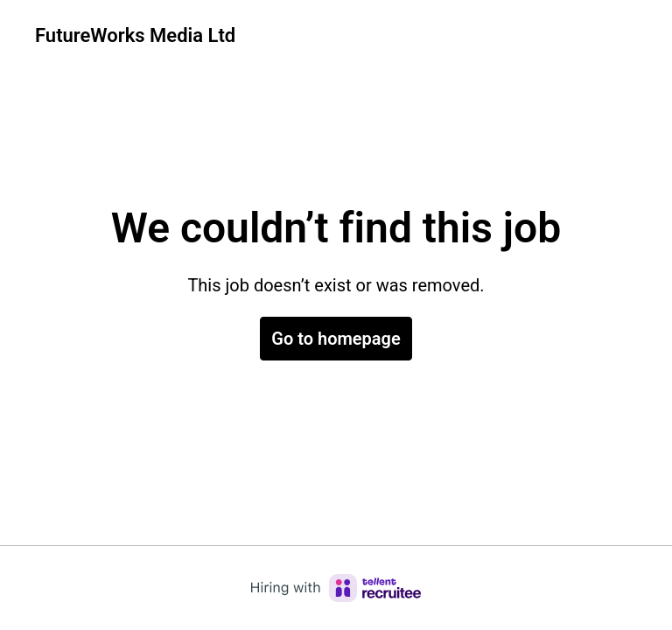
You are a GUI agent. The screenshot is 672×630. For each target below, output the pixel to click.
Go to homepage (336, 339)
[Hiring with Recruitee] (336, 588)
